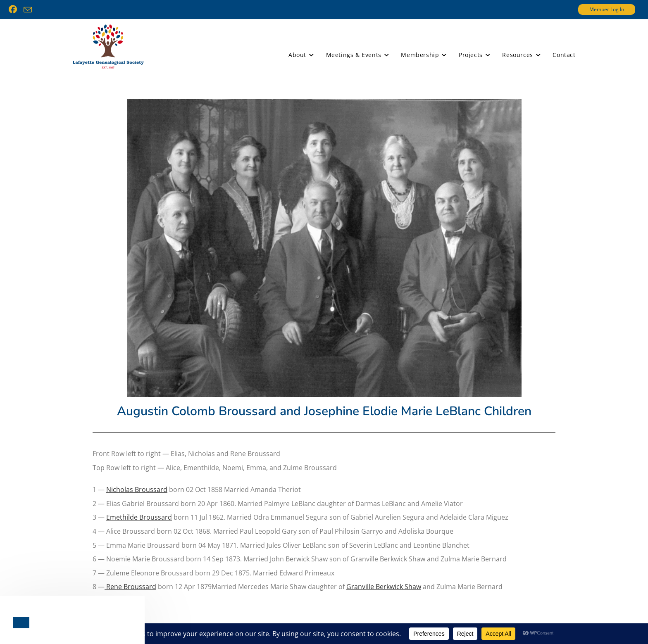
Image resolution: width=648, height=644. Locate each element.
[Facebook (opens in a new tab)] (14, 10)
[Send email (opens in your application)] (28, 10)
